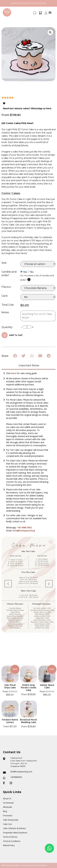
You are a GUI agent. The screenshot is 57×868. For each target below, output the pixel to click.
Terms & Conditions (12, 841)
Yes (25, 272)
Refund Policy (9, 845)
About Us (7, 799)
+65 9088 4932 (24, 527)
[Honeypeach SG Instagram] (12, 783)
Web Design (40, 865)
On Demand (8, 803)
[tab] (28, 366)
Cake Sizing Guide (11, 820)
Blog (5, 811)
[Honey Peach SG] (7, 12)
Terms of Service (10, 837)
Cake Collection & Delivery (14, 828)
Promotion (8, 816)
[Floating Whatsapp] (49, 848)
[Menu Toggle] (50, 12)
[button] (35, 14)
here (14, 373)
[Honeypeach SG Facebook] (5, 783)
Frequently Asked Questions (15, 833)
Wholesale (8, 807)
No (32, 272)
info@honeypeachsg (24, 531)
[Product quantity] (27, 327)
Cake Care (7, 824)
